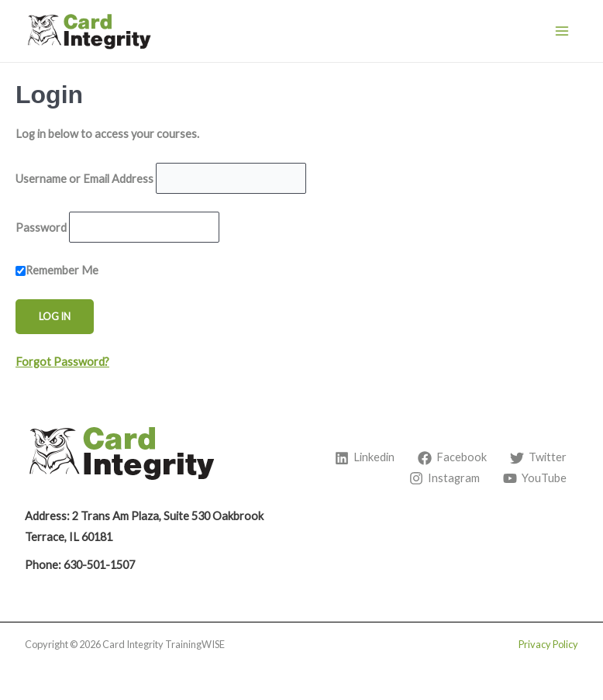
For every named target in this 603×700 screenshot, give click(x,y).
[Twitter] (538, 458)
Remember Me (57, 270)
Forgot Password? (62, 362)
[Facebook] (452, 458)
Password (41, 227)
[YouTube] (535, 478)
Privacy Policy (548, 644)
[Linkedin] (365, 458)
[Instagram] (444, 478)
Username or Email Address (84, 178)
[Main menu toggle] (562, 31)
